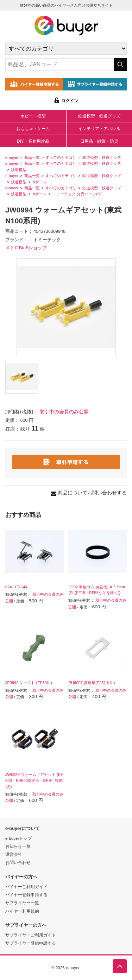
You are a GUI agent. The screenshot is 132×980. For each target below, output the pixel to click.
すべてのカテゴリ (61, 157)
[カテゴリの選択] (66, 48)
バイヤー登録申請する (26, 895)
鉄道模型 (19, 170)
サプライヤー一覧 (22, 903)
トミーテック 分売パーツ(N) (77, 194)
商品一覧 (32, 157)
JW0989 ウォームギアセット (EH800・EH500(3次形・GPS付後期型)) (34, 780)
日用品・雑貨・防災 (99, 141)
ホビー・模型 (33, 116)
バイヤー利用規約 (22, 911)
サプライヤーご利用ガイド (31, 935)
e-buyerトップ (18, 838)
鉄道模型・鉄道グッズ (99, 116)
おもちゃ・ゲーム (33, 129)
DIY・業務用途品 (33, 141)
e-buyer (12, 157)
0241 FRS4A (17, 587)
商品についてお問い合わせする (92, 493)
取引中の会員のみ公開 (64, 412)
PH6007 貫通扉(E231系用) (92, 683)
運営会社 (14, 854)
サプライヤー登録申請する (31, 943)
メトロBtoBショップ (26, 248)
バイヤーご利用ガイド (26, 887)
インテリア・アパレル (99, 129)
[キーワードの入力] (60, 65)
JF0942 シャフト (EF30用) (29, 683)
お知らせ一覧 (18, 846)
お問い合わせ (18, 862)
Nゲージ (40, 182)
